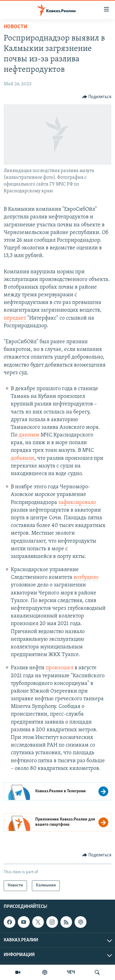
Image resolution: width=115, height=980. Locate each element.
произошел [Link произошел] (59, 668)
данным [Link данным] (29, 435)
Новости (15, 27)
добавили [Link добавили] (23, 458)
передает (15, 318)
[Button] (97, 97)
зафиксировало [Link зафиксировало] (77, 503)
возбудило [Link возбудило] (86, 577)
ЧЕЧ (71, 972)
